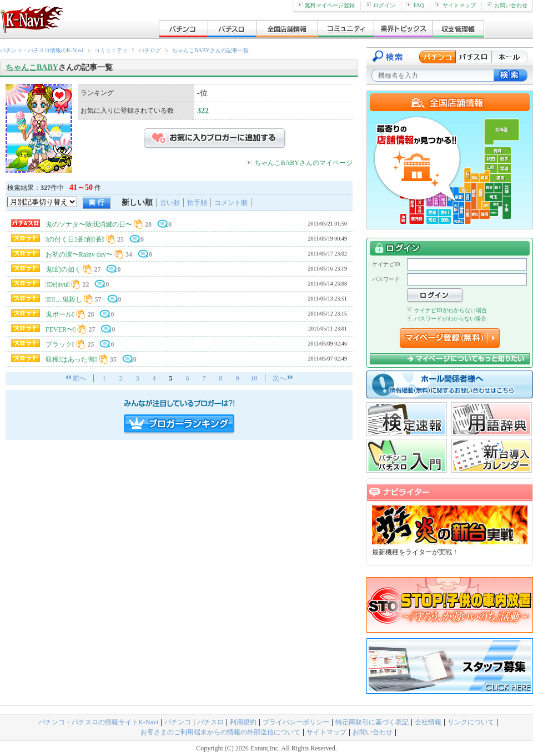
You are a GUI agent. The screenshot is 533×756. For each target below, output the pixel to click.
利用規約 (243, 722)
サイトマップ (456, 5)
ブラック (60, 344)
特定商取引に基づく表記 (372, 722)
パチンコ (178, 722)
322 (203, 111)
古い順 (170, 203)
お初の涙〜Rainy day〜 (79, 254)
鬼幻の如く (63, 269)
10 (254, 378)
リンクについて (471, 722)
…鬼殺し (64, 299)
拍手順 (197, 203)
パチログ (150, 50)
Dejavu (57, 284)
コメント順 (231, 203)
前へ (79, 378)
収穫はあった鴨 (71, 359)
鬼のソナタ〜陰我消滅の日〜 (89, 224)
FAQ (415, 5)
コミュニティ (111, 50)
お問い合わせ (507, 5)
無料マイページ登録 (326, 5)
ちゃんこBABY (32, 67)
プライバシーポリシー (296, 722)
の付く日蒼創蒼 (75, 239)
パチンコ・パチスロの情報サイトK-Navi (98, 722)
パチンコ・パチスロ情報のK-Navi (42, 50)
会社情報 (428, 722)
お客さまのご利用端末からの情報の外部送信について (220, 732)
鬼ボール (60, 314)
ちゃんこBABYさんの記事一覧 (210, 50)
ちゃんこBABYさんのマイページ (303, 163)
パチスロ (210, 722)
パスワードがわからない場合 (447, 319)
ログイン (381, 5)
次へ (279, 378)
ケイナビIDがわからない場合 (447, 310)
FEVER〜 (61, 329)
